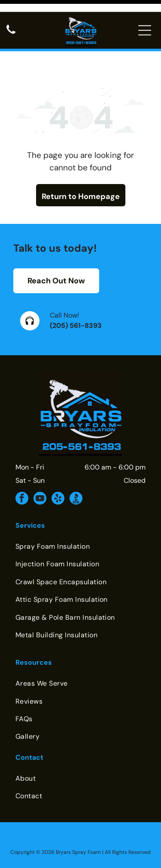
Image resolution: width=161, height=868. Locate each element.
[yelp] (58, 470)
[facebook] (22, 470)
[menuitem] (80, 517)
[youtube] (40, 470)
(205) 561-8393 (76, 296)
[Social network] (76, 470)
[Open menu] (145, 18)
